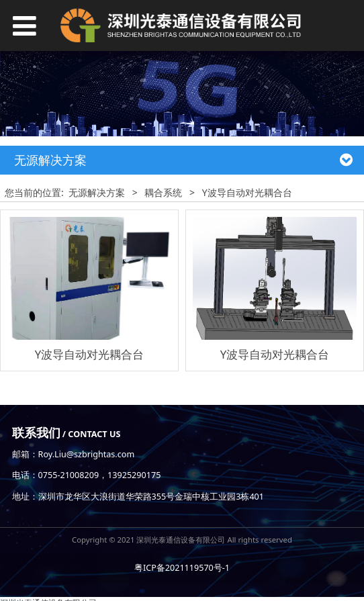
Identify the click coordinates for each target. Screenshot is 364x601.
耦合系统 (163, 192)
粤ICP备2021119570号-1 (182, 568)
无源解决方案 (97, 192)
